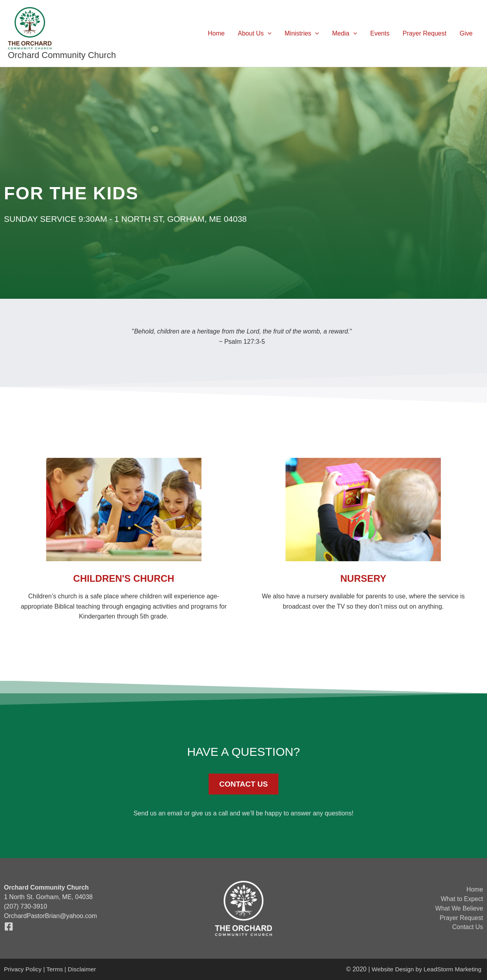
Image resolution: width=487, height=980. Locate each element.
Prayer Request (425, 33)
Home (220, 33)
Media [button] (346, 34)
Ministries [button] (304, 34)
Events (381, 33)
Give (466, 33)
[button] (271, 34)
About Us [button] (257, 34)
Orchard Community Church (62, 55)
